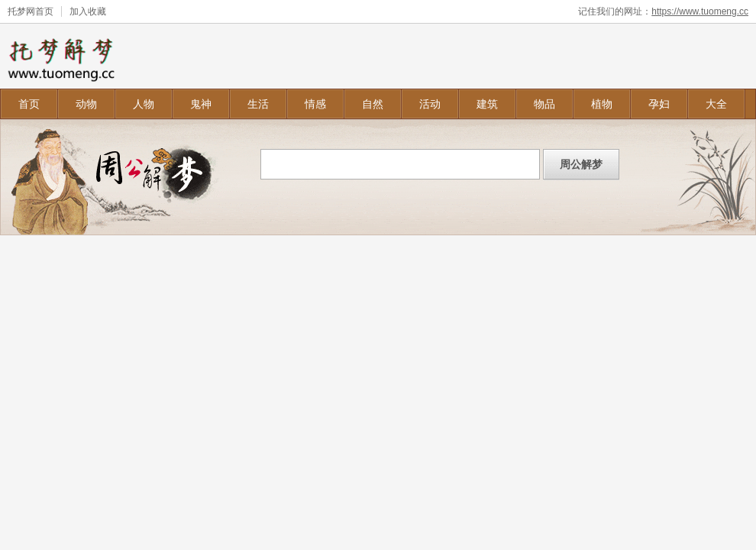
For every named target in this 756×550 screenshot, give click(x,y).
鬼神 (201, 104)
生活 (258, 104)
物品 (544, 104)
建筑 (487, 104)
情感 (315, 104)
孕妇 (659, 104)
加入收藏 (88, 11)
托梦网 (21, 11)
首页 (29, 104)
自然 (373, 104)
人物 (144, 104)
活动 (430, 104)
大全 (716, 104)
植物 (602, 104)
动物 (86, 104)
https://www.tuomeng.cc (700, 11)
